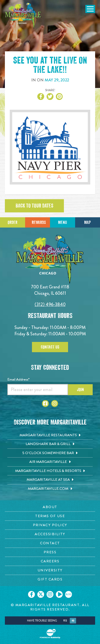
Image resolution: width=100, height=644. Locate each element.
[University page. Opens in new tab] (50, 570)
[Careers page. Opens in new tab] (50, 561)
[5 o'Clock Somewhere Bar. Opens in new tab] (50, 453)
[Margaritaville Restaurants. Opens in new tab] (50, 435)
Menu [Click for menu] (62, 222)
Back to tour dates (34, 206)
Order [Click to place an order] (12, 222)
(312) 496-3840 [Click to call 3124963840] (50, 304)
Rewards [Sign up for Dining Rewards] (39, 222)
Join (80, 390)
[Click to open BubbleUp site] (50, 634)
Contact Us (50, 347)
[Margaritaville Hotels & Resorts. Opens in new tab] (50, 471)
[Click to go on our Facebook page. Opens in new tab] (31, 594)
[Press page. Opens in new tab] (50, 552)
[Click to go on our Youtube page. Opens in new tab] (59, 594)
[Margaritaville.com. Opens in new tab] (50, 489)
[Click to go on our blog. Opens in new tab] (69, 594)
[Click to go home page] (23, 16)
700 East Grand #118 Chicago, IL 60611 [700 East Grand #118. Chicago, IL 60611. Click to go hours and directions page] (50, 290)
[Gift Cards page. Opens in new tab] (50, 579)
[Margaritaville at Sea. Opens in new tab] (50, 480)
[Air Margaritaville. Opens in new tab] (50, 462)
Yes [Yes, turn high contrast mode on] (65, 621)
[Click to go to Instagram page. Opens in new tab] (55, 404)
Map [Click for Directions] (87, 222)
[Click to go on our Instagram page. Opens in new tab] (50, 594)
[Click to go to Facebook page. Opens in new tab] (45, 404)
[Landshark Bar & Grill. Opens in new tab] (50, 444)
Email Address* (18, 379)
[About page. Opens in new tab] (50, 507)
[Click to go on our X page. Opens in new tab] (41, 594)
